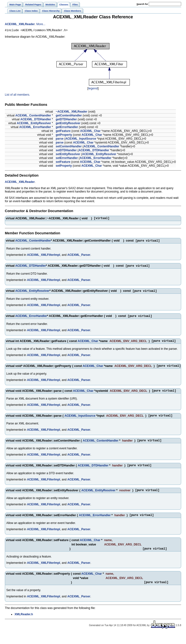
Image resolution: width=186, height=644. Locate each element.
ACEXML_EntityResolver (34, 124)
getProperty (64, 136)
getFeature (63, 132)
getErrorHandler (67, 128)
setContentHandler (69, 147)
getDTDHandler (66, 120)
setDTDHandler (66, 151)
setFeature (63, 163)
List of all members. (17, 95)
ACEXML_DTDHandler (36, 120)
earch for (142, 4)
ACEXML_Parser (79, 257)
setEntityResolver (68, 155)
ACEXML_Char (90, 132)
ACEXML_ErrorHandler (35, 128)
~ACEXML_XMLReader (71, 112)
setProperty (64, 166)
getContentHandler (69, 116)
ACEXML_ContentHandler (33, 116)
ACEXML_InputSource (81, 139)
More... (41, 24)
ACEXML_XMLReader (20, 24)
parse (60, 139)
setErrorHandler (67, 159)
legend (93, 89)
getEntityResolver (68, 124)
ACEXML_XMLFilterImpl (43, 257)
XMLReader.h (24, 625)
